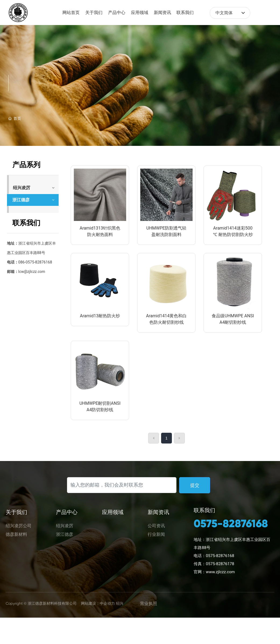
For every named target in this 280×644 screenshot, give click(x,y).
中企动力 (107, 603)
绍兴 (120, 603)
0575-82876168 (231, 523)
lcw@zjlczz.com (32, 272)
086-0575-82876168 (35, 262)
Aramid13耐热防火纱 (100, 316)
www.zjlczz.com (220, 572)
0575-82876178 (220, 564)
